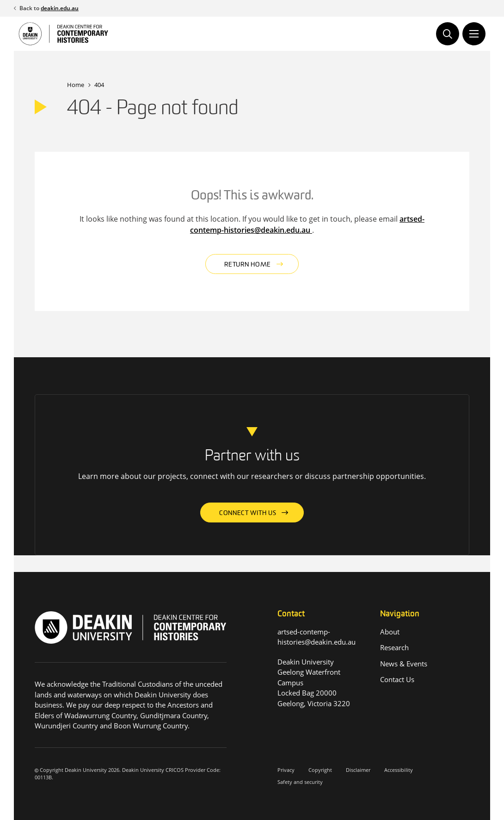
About (390, 632)
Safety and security (300, 782)
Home (76, 85)
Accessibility (399, 770)
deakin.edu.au (60, 8)
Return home (248, 265)
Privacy (286, 770)
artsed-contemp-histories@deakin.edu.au (307, 224)
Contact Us (397, 679)
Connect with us (248, 513)
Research (394, 647)
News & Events (404, 664)
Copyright (320, 770)
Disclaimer (358, 770)
